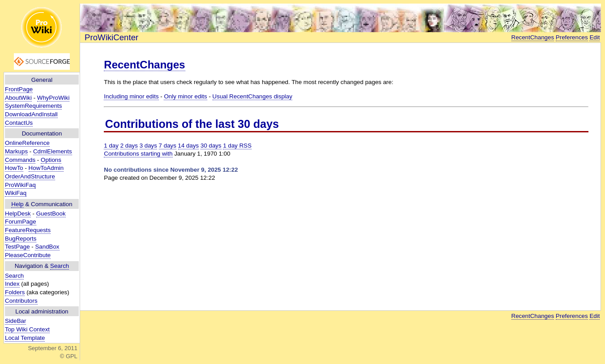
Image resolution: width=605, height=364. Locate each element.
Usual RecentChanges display (253, 96)
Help (17, 204)
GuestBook (51, 214)
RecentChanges (533, 37)
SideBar (15, 321)
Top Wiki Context (27, 329)
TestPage (17, 247)
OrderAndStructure (30, 176)
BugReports (21, 239)
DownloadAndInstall (31, 114)
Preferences (572, 37)
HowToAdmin (46, 168)
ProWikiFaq (20, 185)
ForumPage (21, 222)
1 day (111, 146)
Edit (594, 37)
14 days (189, 146)
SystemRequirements (33, 106)
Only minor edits (185, 96)
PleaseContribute (28, 255)
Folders (15, 292)
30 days (211, 146)
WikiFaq (16, 193)
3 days (148, 146)
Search (60, 266)
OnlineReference (27, 143)
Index (12, 284)
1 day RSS (237, 146)
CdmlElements (53, 151)
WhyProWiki (53, 98)
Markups (16, 151)
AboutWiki (18, 98)
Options (51, 160)
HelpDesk (18, 214)
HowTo (14, 168)
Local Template (25, 338)
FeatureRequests (28, 230)
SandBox (47, 247)
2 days (129, 146)
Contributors (21, 301)
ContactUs (19, 123)
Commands (20, 160)
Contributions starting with (138, 154)
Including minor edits (131, 96)
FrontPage (19, 89)
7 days (168, 146)
